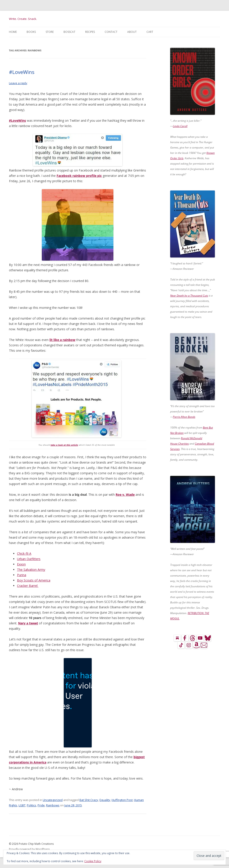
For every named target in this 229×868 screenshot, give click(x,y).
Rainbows (53, 805)
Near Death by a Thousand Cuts (189, 296)
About (132, 32)
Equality (105, 800)
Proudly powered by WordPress (29, 849)
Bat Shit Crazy (89, 800)
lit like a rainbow (62, 340)
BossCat (69, 32)
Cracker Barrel (28, 586)
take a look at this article (64, 445)
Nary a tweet (28, 623)
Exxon (21, 564)
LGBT (22, 805)
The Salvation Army (31, 570)
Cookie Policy (93, 861)
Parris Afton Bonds (184, 417)
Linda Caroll (180, 126)
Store (50, 32)
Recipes (90, 32)
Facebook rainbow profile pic (79, 176)
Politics (32, 805)
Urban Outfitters (29, 559)
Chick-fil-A (24, 553)
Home (13, 32)
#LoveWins (22, 72)
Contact (111, 32)
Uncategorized (53, 800)
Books (31, 32)
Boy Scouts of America (34, 580)
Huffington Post (122, 800)
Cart (150, 32)
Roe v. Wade (125, 495)
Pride (41, 805)
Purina (22, 575)
